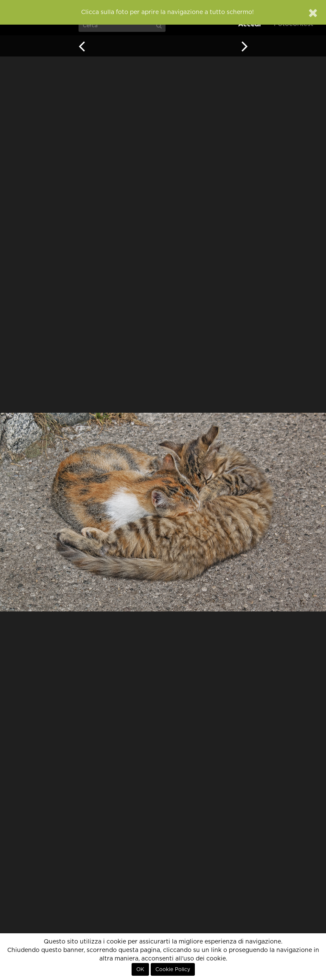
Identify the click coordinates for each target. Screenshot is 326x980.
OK (140, 969)
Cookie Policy (173, 969)
